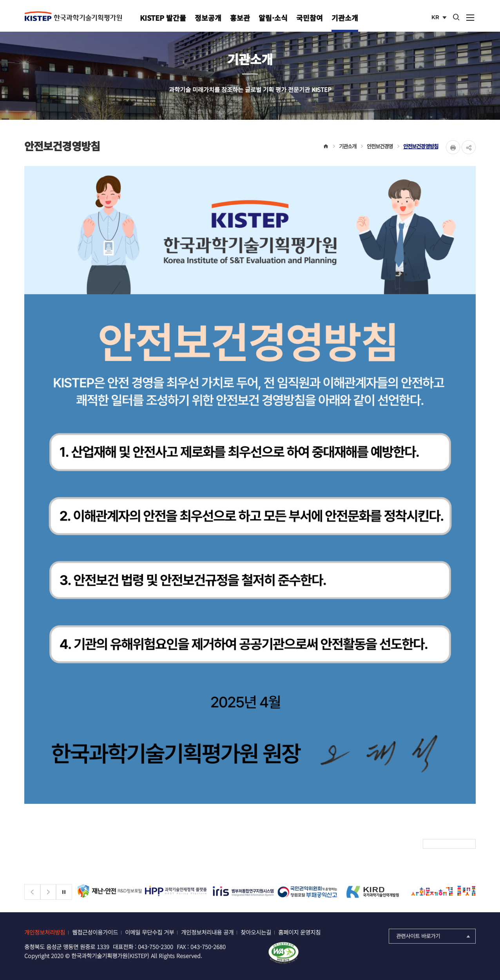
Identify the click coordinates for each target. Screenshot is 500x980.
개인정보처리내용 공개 (207, 932)
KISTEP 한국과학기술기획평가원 (73, 16)
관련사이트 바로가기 (434, 936)
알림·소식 (273, 18)
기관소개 (345, 18)
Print (453, 147)
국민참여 (310, 18)
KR (440, 18)
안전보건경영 (380, 146)
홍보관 (240, 18)
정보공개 (208, 18)
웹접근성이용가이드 (95, 932)
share (469, 147)
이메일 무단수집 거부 (149, 932)
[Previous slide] (32, 892)
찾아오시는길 (256, 932)
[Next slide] (48, 892)
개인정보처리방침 (45, 932)
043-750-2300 (156, 947)
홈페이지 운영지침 (299, 932)
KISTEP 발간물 (163, 18)
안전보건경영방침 (421, 146)
